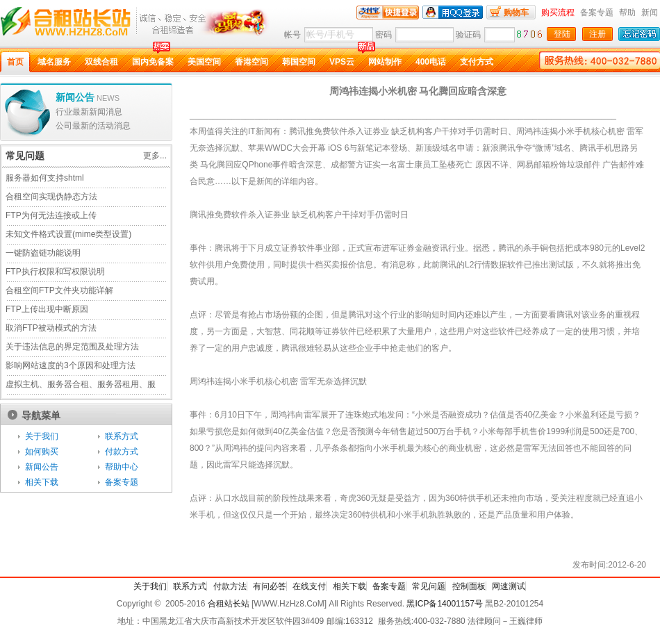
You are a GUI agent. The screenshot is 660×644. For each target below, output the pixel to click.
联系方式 (122, 436)
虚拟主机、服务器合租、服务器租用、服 (81, 384)
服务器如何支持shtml (45, 178)
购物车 (516, 13)
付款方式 (122, 452)
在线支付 (309, 586)
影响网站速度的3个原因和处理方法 (71, 365)
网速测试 (509, 586)
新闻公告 (42, 467)
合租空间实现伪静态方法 (51, 197)
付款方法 (230, 586)
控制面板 (469, 586)
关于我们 (42, 436)
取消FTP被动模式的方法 (51, 328)
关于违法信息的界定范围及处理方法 (72, 347)
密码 (383, 35)
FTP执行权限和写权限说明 (55, 272)
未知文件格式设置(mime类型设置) (68, 234)
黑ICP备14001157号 (444, 604)
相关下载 (42, 482)
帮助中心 (122, 467)
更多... (155, 156)
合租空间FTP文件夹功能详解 (59, 290)
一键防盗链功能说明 (43, 253)
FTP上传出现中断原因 (47, 309)
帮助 (627, 13)
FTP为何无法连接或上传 (51, 215)
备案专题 (597, 13)
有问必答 (270, 586)
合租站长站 (229, 604)
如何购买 (42, 452)
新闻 (650, 13)
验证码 (468, 35)
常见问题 (429, 586)
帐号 (292, 35)
